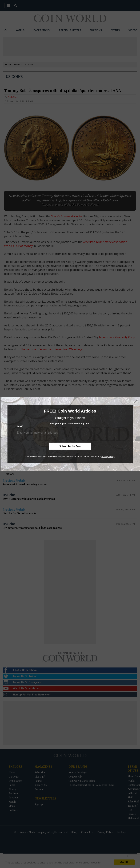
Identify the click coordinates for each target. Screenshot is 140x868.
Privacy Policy (108, 457)
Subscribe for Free (70, 446)
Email (20, 426)
